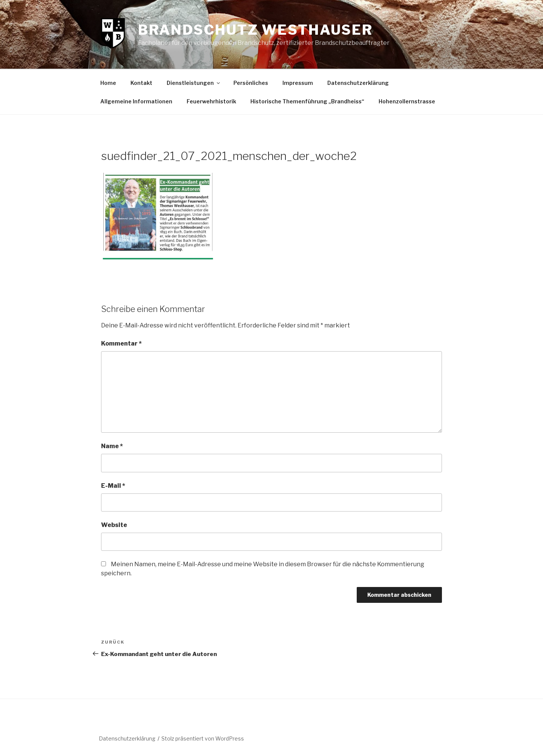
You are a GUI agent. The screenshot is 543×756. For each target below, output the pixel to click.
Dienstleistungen (194, 83)
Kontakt (141, 83)
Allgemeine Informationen (136, 101)
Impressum (298, 83)
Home (108, 83)
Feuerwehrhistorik (211, 101)
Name (112, 446)
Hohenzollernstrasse (407, 101)
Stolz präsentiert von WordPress (203, 738)
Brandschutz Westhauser (255, 30)
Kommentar (121, 343)
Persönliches (251, 83)
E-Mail (113, 486)
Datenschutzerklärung (358, 83)
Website (114, 525)
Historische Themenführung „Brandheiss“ (307, 101)
